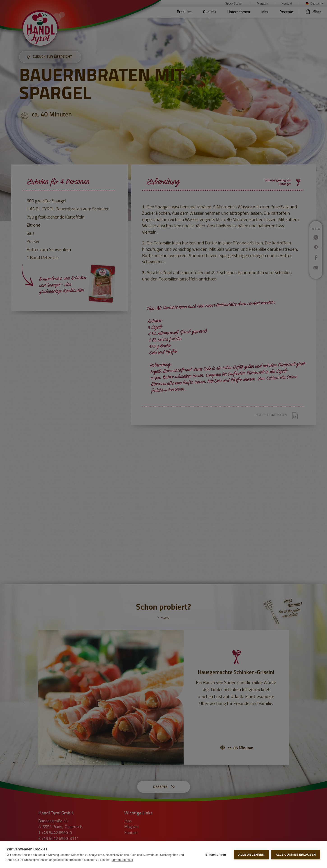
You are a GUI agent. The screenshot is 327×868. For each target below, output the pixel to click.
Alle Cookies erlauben (296, 855)
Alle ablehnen (251, 855)
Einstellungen (216, 855)
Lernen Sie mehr (122, 860)
